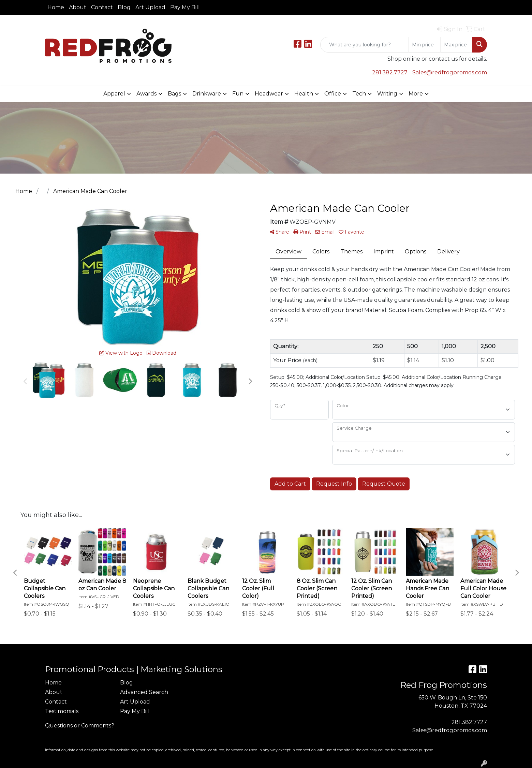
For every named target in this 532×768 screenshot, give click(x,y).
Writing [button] (387, 94)
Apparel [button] (114, 94)
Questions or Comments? (80, 726)
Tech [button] (359, 94)
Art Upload (150, 7)
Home (56, 7)
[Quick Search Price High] (456, 45)
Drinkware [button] (207, 94)
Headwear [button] (269, 94)
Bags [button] (174, 94)
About (78, 7)
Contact (102, 7)
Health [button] (304, 94)
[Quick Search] (364, 45)
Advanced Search (144, 692)
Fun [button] (238, 94)
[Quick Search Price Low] (424, 45)
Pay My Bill (185, 7)
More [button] (416, 94)
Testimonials (62, 711)
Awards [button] (146, 94)
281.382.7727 (390, 72)
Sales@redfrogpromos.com (450, 72)
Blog (124, 7)
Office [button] (333, 94)
